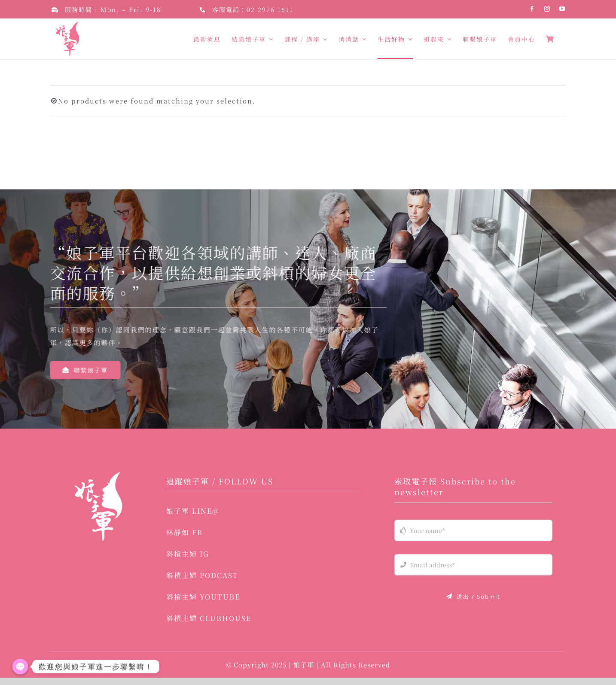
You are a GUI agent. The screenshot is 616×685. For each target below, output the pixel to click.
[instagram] (547, 9)
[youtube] (563, 9)
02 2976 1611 (270, 9)
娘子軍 (305, 672)
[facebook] (532, 9)
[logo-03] (98, 482)
